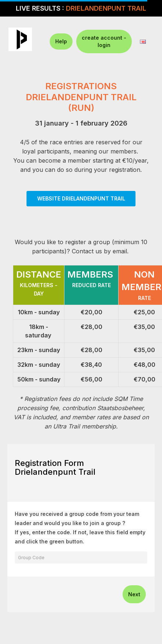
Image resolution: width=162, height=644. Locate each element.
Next (134, 594)
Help (61, 41)
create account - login (104, 41)
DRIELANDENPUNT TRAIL (106, 8)
